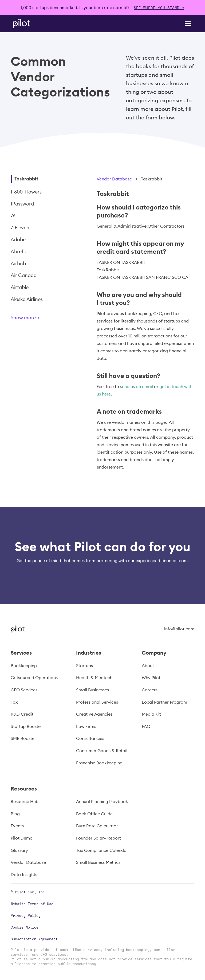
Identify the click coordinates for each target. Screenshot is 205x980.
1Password (22, 204)
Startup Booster (26, 726)
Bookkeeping (24, 666)
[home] (29, 24)
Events (17, 826)
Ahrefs (18, 251)
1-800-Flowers (26, 192)
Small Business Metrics (98, 862)
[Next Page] (44, 319)
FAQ (146, 726)
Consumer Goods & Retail (102, 751)
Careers (150, 690)
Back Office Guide (94, 814)
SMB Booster (23, 738)
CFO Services (24, 690)
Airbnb (18, 263)
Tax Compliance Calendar (102, 850)
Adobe (18, 239)
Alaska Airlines (27, 299)
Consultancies (90, 738)
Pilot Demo (22, 838)
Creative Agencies (94, 714)
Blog (15, 814)
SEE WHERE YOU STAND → (159, 8)
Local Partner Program (164, 702)
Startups (84, 666)
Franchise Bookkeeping (99, 763)
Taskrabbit (26, 179)
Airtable (20, 287)
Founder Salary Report (98, 838)
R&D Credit (22, 714)
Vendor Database (114, 179)
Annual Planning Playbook (102, 801)
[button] (187, 23)
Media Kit (151, 714)
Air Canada (24, 275)
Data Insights (24, 874)
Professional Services (97, 702)
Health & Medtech (94, 677)
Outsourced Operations (34, 677)
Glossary (19, 850)
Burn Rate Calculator (97, 826)
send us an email (137, 386)
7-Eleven (20, 227)
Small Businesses (92, 690)
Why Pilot (151, 677)
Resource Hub (25, 801)
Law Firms (86, 726)
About (148, 666)
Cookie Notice (25, 927)
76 (13, 215)
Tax (14, 702)
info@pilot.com (179, 629)
